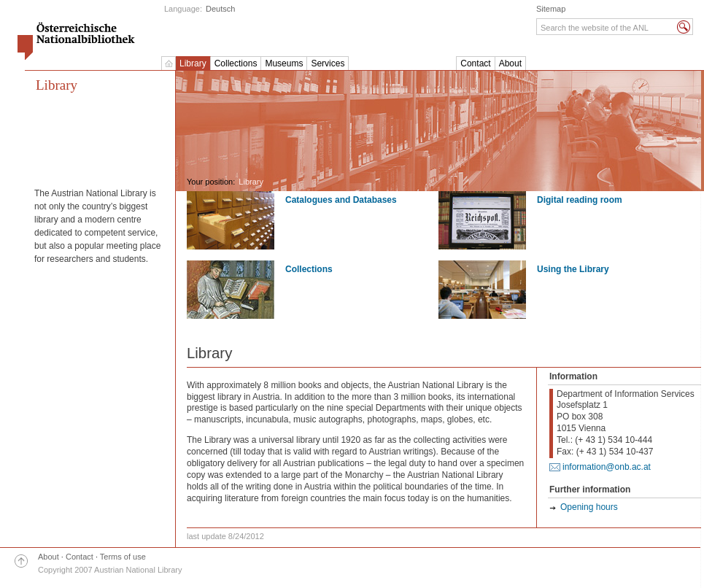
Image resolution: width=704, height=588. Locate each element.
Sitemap (551, 9)
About (510, 63)
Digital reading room (580, 200)
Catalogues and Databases (341, 200)
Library (193, 63)
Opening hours (589, 507)
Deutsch (220, 9)
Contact (475, 63)
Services (328, 63)
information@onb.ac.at (607, 467)
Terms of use (123, 557)
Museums (284, 63)
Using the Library (573, 269)
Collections (236, 63)
